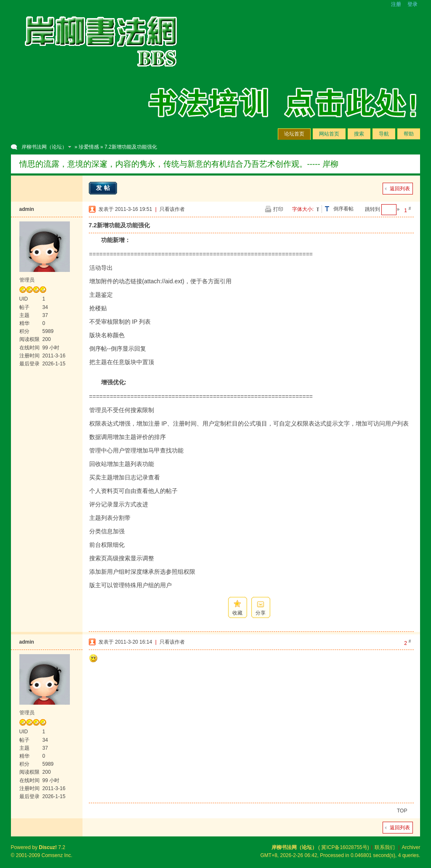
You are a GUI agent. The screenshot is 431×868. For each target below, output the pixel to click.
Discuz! (48, 847)
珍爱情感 (89, 147)
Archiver (411, 847)
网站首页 (329, 134)
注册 (396, 4)
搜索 (359, 134)
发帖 (104, 188)
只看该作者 (172, 209)
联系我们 (385, 847)
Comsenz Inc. (57, 855)
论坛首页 (294, 134)
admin (27, 209)
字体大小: (303, 209)
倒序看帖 (343, 209)
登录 (412, 4)
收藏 (237, 613)
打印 (278, 209)
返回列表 (400, 189)
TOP (402, 811)
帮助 (409, 134)
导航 (384, 134)
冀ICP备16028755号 (344, 847)
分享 (261, 613)
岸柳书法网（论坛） (44, 147)
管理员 (27, 280)
